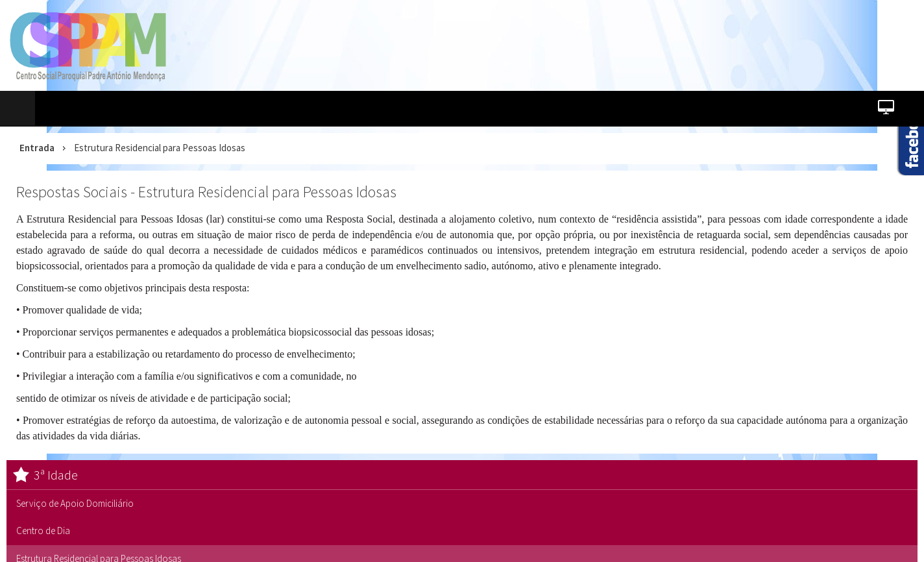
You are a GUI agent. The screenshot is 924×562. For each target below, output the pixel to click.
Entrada (37, 148)
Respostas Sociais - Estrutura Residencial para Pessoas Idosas (206, 192)
